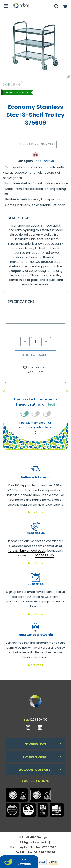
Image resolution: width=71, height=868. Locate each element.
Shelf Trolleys (44, 161)
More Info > (36, 512)
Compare (35, 371)
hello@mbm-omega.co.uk (26, 551)
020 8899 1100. (45, 555)
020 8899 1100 (38, 720)
